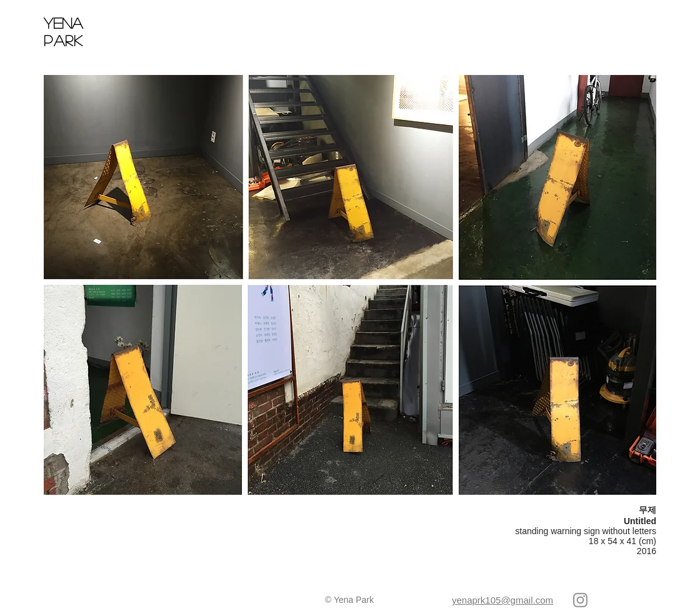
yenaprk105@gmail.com (502, 600)
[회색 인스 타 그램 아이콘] (580, 600)
